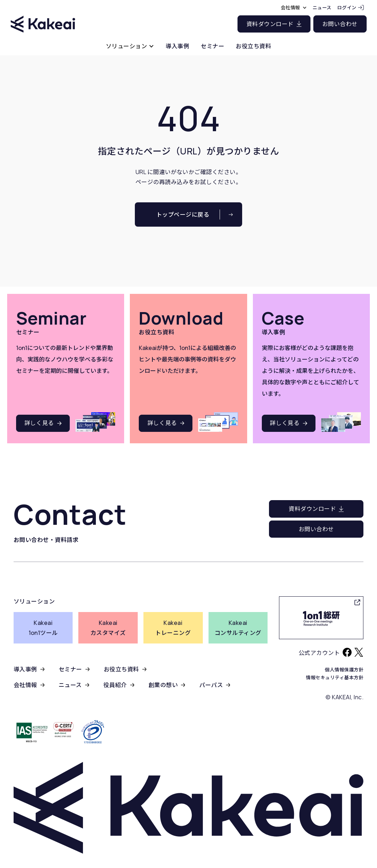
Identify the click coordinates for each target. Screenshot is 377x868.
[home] (43, 18)
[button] (130, 46)
